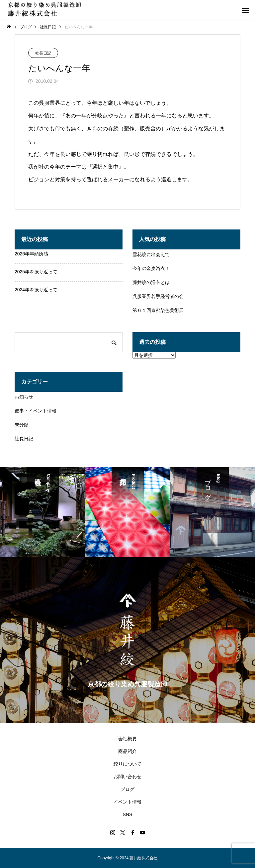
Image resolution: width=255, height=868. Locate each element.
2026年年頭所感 (31, 254)
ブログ (127, 789)
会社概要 (127, 739)
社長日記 (43, 53)
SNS (128, 814)
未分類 (22, 425)
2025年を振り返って (36, 272)
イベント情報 (127, 802)
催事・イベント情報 (36, 411)
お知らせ (24, 397)
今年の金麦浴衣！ (151, 268)
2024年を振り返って (36, 290)
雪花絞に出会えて (151, 254)
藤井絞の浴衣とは (151, 282)
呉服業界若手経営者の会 (158, 296)
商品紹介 (127, 751)
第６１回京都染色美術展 (158, 310)
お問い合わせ (127, 777)
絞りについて (127, 764)
